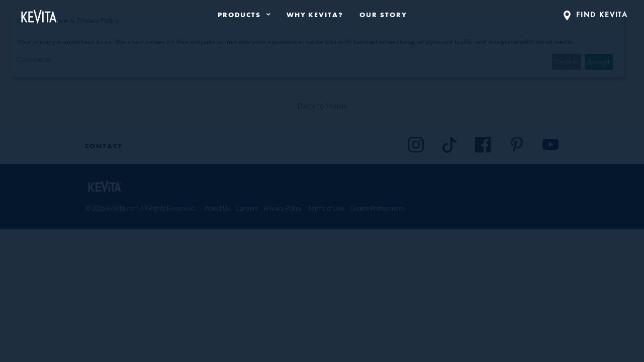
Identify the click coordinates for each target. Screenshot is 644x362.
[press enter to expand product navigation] (266, 15)
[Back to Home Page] (39, 15)
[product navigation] (244, 15)
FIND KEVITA (596, 15)
